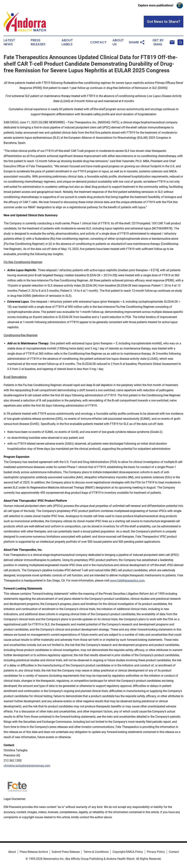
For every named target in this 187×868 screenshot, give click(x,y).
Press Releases (38, 42)
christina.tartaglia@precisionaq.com (27, 766)
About (12, 852)
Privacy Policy (156, 852)
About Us (118, 42)
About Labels (67, 42)
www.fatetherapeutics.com (127, 580)
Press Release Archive (34, 852)
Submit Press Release (66, 852)
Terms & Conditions (96, 852)
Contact (98, 42)
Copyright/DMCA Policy (128, 852)
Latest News (9, 42)
